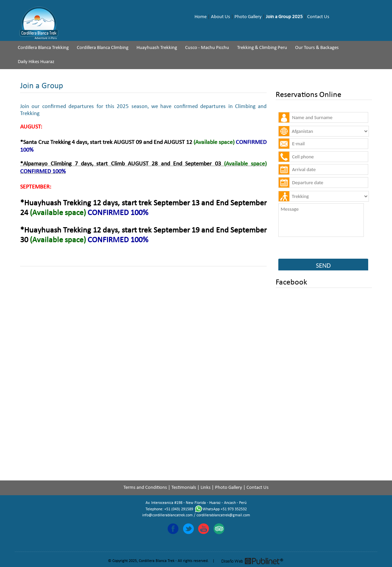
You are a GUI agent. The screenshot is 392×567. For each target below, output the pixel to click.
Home (201, 17)
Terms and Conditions (145, 488)
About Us (220, 17)
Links (206, 488)
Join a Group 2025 (284, 17)
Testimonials (184, 488)
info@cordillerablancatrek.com (167, 515)
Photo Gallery (248, 17)
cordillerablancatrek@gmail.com (223, 515)
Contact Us (318, 17)
